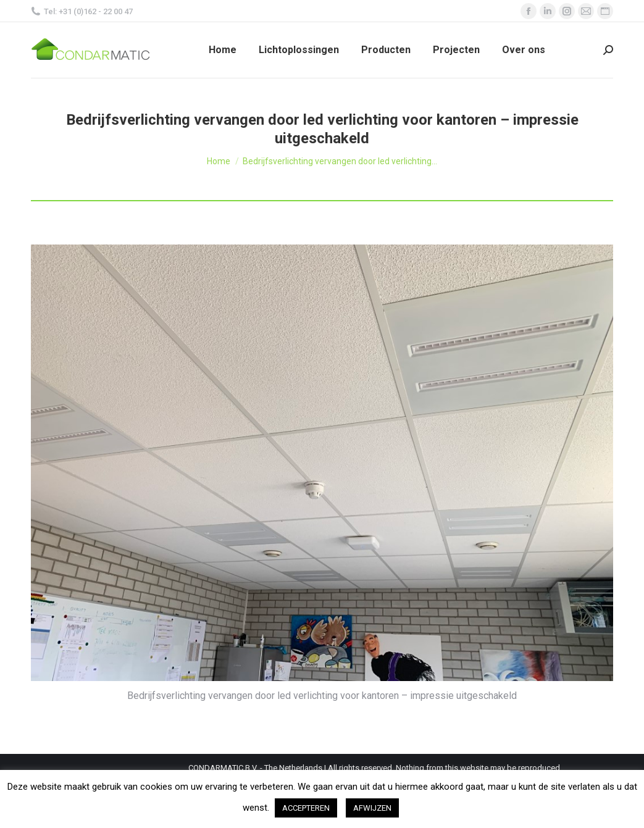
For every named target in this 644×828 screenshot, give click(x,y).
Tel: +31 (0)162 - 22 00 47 (82, 11)
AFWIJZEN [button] (372, 808)
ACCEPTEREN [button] (306, 808)
